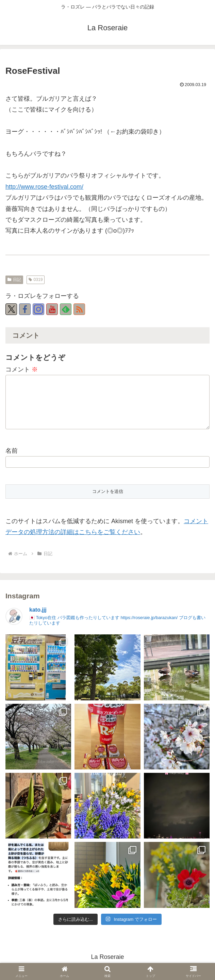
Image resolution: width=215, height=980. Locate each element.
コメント (22, 369)
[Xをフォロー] (11, 309)
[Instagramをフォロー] (38, 309)
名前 (12, 454)
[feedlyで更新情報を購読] (66, 309)
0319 (36, 280)
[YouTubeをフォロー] (52, 309)
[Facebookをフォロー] (25, 309)
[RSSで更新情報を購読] (79, 309)
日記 (14, 280)
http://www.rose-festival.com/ (44, 187)
